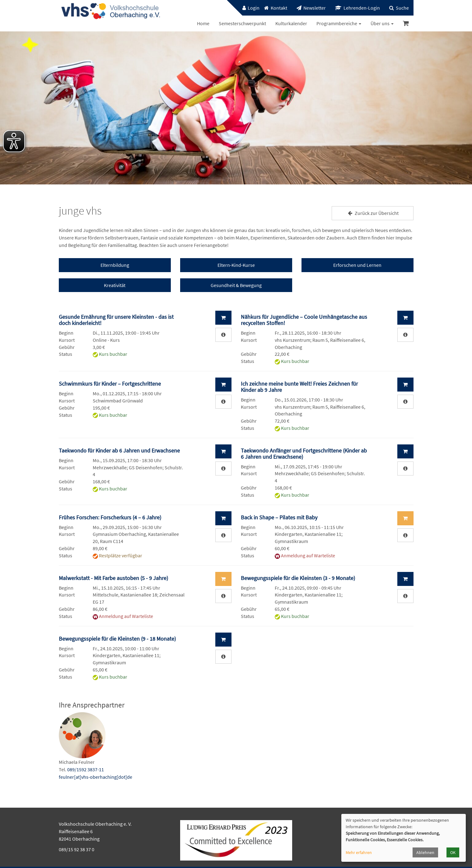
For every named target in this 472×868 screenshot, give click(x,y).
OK (453, 852)
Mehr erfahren (359, 852)
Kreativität (115, 285)
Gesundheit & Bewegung (236, 285)
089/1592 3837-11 (86, 769)
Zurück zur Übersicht (372, 213)
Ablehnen (425, 852)
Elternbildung (115, 265)
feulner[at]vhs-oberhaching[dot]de (96, 777)
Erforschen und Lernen (357, 265)
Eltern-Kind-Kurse (236, 265)
